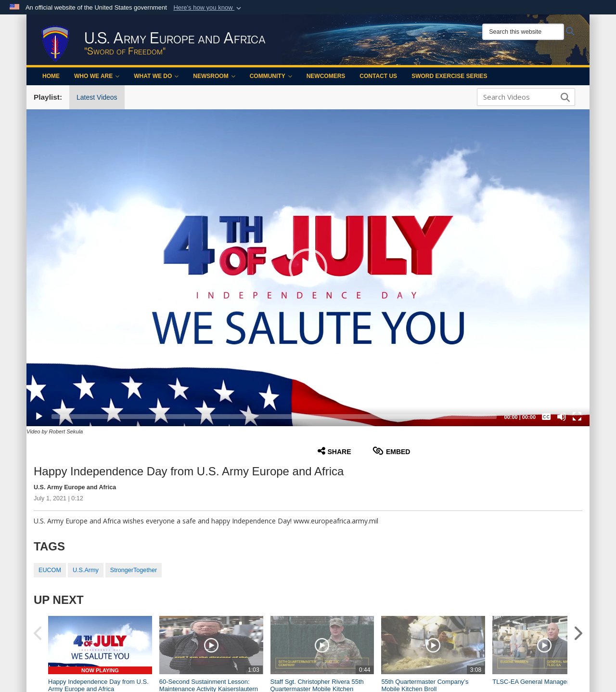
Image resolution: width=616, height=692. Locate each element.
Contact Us (378, 76)
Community (271, 76)
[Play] (39, 417)
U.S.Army (86, 570)
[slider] (274, 417)
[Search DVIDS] (524, 97)
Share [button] (334, 451)
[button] (208, 8)
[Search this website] (523, 32)
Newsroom (214, 76)
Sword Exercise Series (449, 76)
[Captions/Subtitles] (546, 417)
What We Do (156, 76)
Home (51, 76)
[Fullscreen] (577, 417)
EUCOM (50, 570)
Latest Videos (97, 97)
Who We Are (97, 76)
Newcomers (326, 76)
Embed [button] (391, 451)
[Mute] (562, 417)
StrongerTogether (134, 570)
